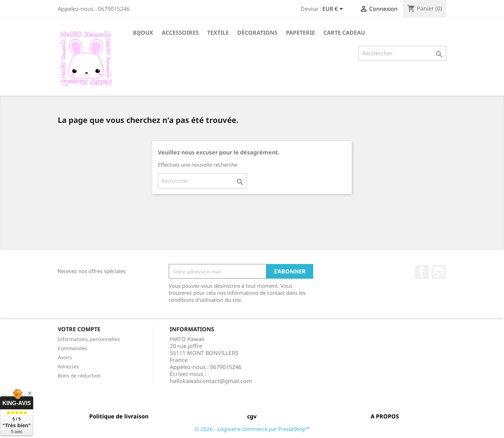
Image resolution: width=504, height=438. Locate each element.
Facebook (422, 272)
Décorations (257, 33)
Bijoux (143, 33)
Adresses (68, 366)
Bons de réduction (79, 376)
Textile (218, 33)
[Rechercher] (402, 53)
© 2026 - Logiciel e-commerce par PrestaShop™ (252, 429)
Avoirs (65, 357)
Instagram (439, 272)
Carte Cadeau (344, 33)
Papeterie (300, 33)
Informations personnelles (89, 339)
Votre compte (79, 329)
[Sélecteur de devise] (334, 9)
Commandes (72, 348)
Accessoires (180, 33)
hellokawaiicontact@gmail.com (211, 381)
